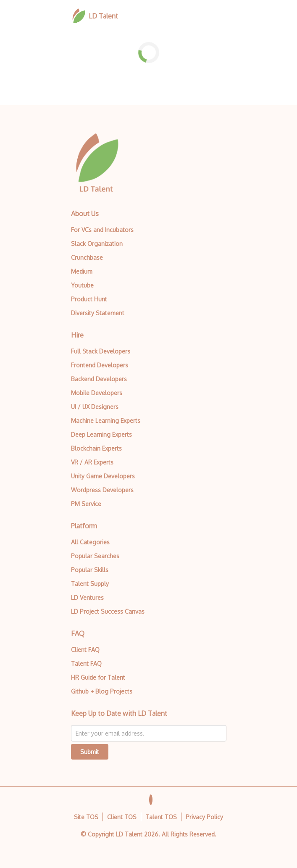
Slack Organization (97, 244)
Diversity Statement (98, 313)
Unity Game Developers (103, 476)
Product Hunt (89, 299)
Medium (82, 271)
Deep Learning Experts (101, 434)
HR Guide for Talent (98, 677)
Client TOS (122, 817)
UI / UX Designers (95, 407)
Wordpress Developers (102, 490)
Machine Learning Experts (106, 421)
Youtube (82, 285)
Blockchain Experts (96, 448)
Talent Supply (90, 584)
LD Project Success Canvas (108, 611)
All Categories (90, 542)
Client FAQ (85, 650)
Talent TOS (161, 817)
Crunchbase (87, 257)
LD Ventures (87, 598)
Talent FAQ (86, 664)
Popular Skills (90, 570)
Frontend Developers (100, 365)
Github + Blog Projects (102, 691)
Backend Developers (99, 379)
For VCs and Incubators (102, 230)
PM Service (86, 504)
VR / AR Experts (92, 462)
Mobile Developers (97, 393)
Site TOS (86, 817)
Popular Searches (95, 556)
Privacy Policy (204, 817)
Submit (90, 752)
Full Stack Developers (101, 351)
